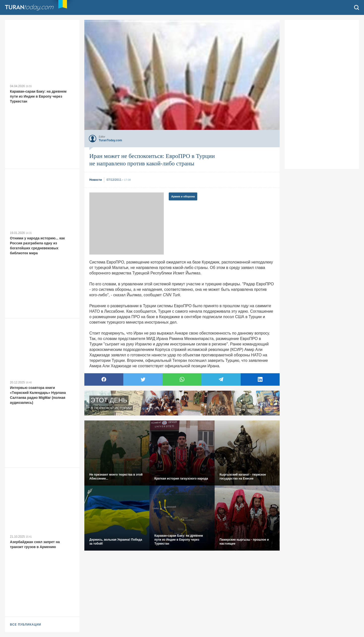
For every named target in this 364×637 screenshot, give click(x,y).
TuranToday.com (34, 7)
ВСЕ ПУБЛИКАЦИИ (26, 625)
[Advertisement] (127, 224)
